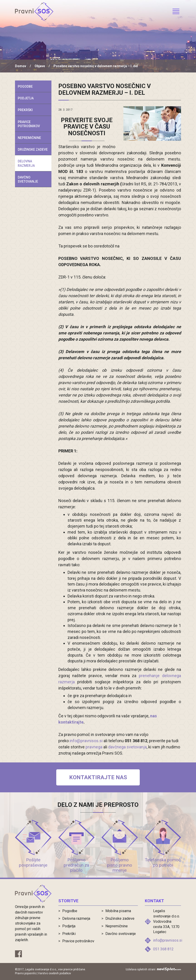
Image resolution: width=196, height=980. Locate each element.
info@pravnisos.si (86, 741)
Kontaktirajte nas (98, 777)
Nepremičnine (29, 138)
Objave (40, 66)
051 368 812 (163, 949)
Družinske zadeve (33, 149)
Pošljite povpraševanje (33, 862)
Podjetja (26, 98)
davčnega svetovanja (127, 747)
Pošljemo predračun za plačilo (76, 865)
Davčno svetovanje (28, 179)
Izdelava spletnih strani (153, 969)
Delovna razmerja (26, 163)
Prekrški (25, 110)
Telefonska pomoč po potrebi (163, 862)
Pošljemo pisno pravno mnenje (120, 865)
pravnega (94, 747)
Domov (21, 66)
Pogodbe (25, 86)
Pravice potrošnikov (29, 124)
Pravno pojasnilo (25, 973)
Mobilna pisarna (118, 911)
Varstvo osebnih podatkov (55, 973)
